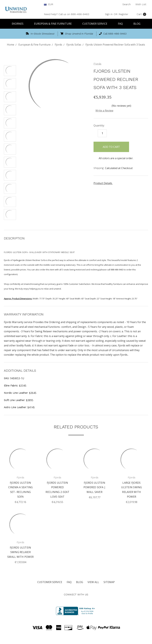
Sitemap (109, 582)
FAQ (122, 24)
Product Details (104, 183)
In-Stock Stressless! (40, 34)
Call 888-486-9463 (113, 34)
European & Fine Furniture (54, 24)
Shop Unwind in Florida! (77, 34)
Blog (137, 24)
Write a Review (104, 111)
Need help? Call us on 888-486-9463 (67, 14)
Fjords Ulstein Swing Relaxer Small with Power (20, 552)
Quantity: (99, 125)
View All (93, 582)
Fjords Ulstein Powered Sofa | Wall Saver (95, 487)
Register (123, 14)
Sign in (109, 14)
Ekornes (19, 24)
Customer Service (96, 24)
